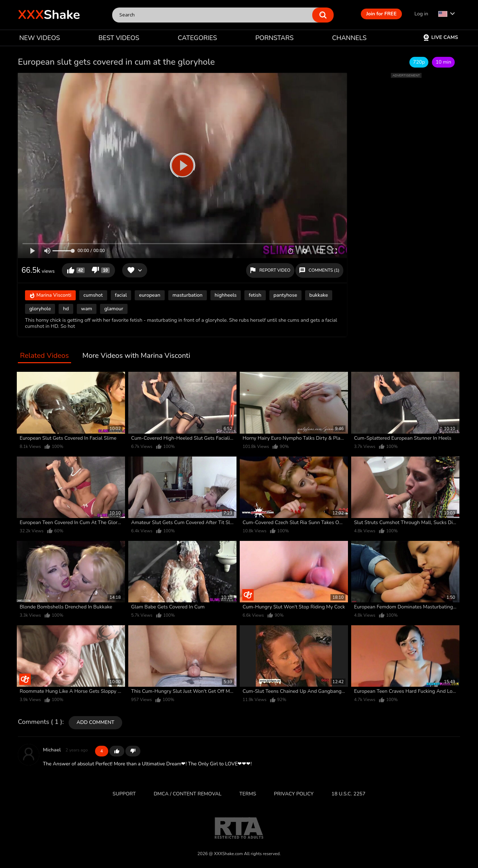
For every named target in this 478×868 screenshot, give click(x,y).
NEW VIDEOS (40, 38)
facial (121, 295)
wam (87, 309)
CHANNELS (349, 38)
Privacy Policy (294, 794)
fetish (255, 295)
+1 (117, 751)
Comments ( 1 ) (40, 722)
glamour (114, 309)
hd (66, 309)
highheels (226, 295)
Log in (421, 14)
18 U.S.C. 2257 (348, 794)
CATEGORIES (198, 38)
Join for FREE (381, 14)
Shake (49, 15)
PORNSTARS (275, 38)
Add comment (95, 722)
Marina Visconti (50, 295)
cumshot (93, 295)
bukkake (319, 295)
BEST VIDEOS (119, 38)
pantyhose (285, 295)
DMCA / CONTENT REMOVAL (188, 794)
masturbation (188, 295)
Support (124, 794)
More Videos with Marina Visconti (136, 356)
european (150, 295)
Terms (248, 794)
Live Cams (440, 37)
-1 (133, 751)
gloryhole (40, 309)
